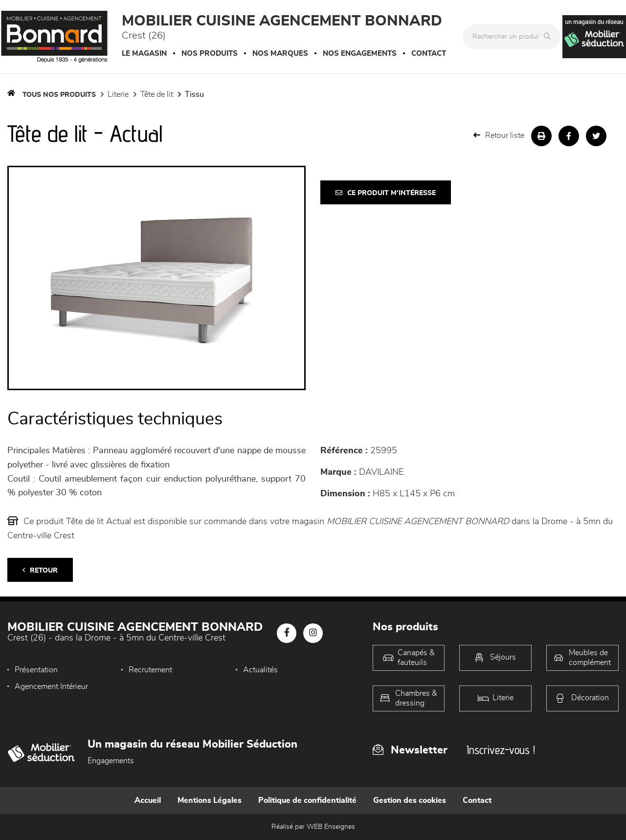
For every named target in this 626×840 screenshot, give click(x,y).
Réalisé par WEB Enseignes (313, 827)
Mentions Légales (210, 800)
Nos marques (280, 54)
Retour (40, 570)
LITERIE (118, 94)
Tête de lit (157, 94)
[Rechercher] (550, 37)
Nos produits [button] (210, 54)
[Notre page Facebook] (287, 633)
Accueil (148, 800)
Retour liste (499, 135)
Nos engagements (360, 54)
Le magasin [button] (144, 54)
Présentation (36, 670)
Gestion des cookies (410, 800)
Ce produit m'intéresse (386, 193)
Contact (429, 54)
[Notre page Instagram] (313, 633)
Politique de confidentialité (307, 800)
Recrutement (150, 670)
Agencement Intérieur (51, 686)
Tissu (194, 94)
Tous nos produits (59, 95)
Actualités (260, 670)
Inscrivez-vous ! (501, 750)
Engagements (111, 761)
